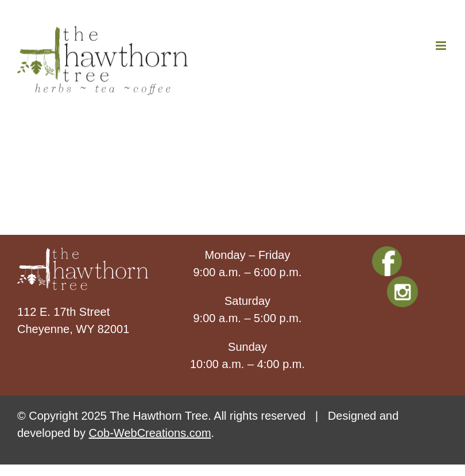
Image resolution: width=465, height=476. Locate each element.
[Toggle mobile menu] (442, 46)
